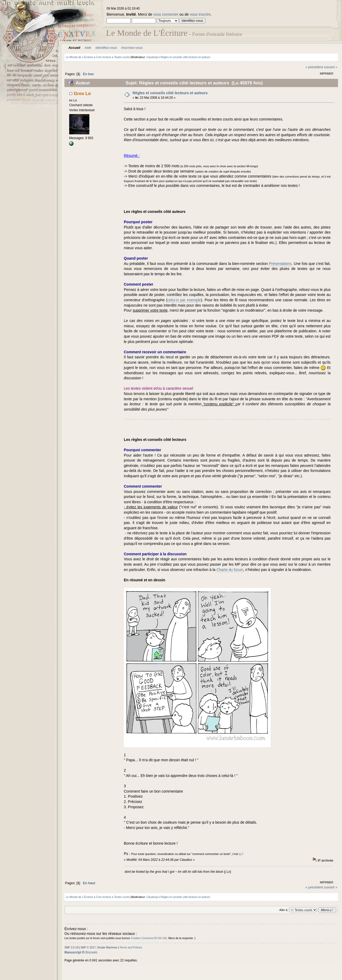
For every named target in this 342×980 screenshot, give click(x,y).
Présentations (280, 264)
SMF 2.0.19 (71, 947)
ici (240, 854)
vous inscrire (200, 14)
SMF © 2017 (88, 947)
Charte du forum (230, 570)
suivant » (331, 67)
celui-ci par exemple (184, 300)
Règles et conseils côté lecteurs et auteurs (170, 93)
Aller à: (284, 910)
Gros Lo (82, 94)
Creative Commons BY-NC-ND (149, 938)
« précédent (314, 67)
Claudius (152, 57)
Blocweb (91, 952)
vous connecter (166, 14)
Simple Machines (107, 947)
